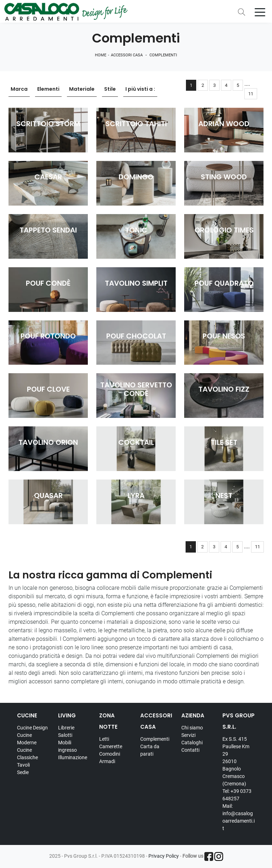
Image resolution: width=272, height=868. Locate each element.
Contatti (190, 750)
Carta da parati (150, 750)
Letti (104, 739)
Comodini (110, 754)
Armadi (107, 761)
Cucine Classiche (27, 754)
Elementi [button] (48, 89)
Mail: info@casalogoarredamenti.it (239, 817)
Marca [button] (19, 89)
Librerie (66, 728)
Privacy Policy (164, 856)
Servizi (188, 735)
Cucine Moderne (27, 739)
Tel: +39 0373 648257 (237, 795)
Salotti (65, 735)
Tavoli (23, 765)
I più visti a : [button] (140, 89)
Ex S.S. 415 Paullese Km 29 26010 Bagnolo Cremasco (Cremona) (236, 761)
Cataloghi (192, 743)
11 (251, 94)
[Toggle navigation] (260, 12)
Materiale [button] (82, 89)
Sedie (23, 772)
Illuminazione (73, 757)
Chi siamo (192, 728)
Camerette (111, 746)
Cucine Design (32, 728)
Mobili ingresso (67, 746)
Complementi (163, 55)
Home (101, 55)
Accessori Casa (127, 55)
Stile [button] (110, 89)
